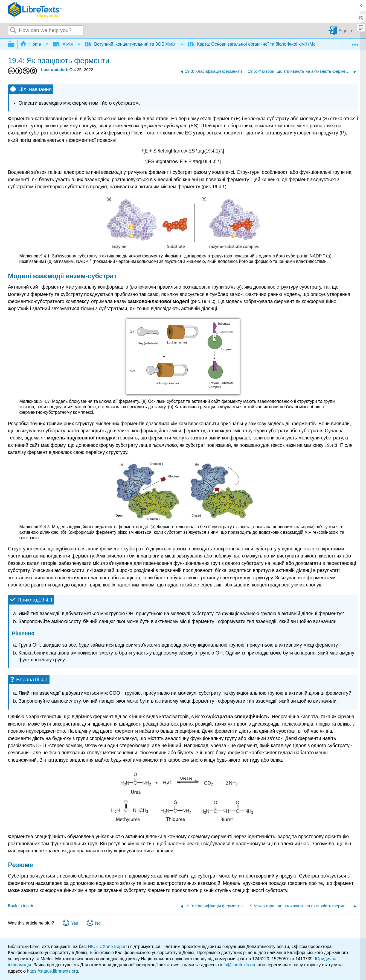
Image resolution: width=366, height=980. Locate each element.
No (98, 923)
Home (31, 44)
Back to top (18, 906)
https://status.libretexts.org (53, 971)
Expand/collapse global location (355, 43)
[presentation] (212, 151)
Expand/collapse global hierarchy (15, 44)
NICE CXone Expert (108, 947)
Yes (74, 923)
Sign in (345, 30)
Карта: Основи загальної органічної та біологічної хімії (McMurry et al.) (264, 44)
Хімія (63, 44)
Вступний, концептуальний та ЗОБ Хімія (131, 44)
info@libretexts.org (238, 965)
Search (13, 31)
